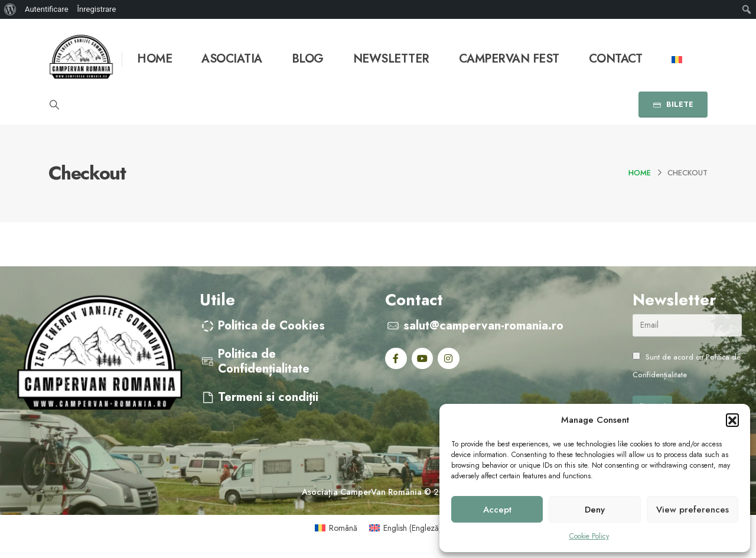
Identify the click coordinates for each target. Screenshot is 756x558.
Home (154, 59)
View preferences (693, 510)
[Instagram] (449, 359)
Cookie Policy (589, 536)
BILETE (673, 104)
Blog (308, 59)
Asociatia (232, 59)
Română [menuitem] (343, 528)
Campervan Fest (509, 59)
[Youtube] (423, 359)
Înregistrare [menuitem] (97, 9)
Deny (595, 510)
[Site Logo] (81, 59)
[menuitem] (10, 9)
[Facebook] (396, 359)
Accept (497, 510)
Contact (616, 59)
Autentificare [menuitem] (47, 9)
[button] (732, 420)
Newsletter (391, 59)
